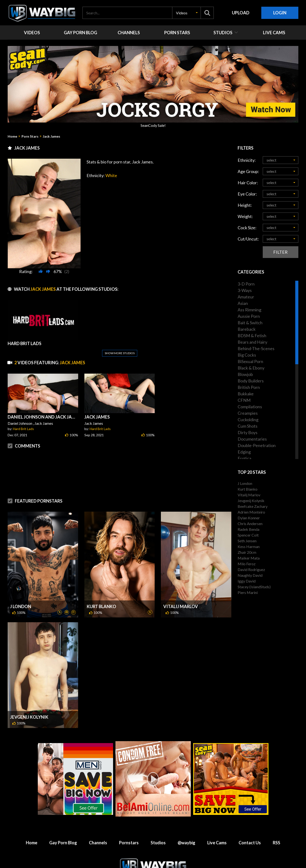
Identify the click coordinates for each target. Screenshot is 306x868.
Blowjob (245, 374)
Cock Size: (247, 228)
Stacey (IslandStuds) (254, 587)
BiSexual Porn (250, 361)
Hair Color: (248, 183)
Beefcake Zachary (253, 506)
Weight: (245, 216)
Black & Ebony (251, 368)
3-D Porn (246, 284)
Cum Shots (248, 426)
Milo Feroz (247, 564)
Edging (244, 452)
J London (21, 606)
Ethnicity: (247, 160)
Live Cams (217, 843)
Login (280, 13)
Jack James (52, 136)
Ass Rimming (249, 310)
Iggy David (247, 581)
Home (12, 136)
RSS (276, 843)
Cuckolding (248, 420)
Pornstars (129, 843)
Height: (245, 205)
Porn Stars (30, 136)
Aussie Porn (249, 316)
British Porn (249, 387)
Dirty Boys (248, 432)
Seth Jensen (247, 541)
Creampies (248, 413)
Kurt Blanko (101, 606)
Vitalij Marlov (181, 606)
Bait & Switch (250, 323)
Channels (98, 843)
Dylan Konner (249, 518)
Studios (158, 843)
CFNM (244, 400)
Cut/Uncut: (248, 239)
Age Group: (248, 171)
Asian (243, 303)
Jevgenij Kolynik (29, 717)
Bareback (247, 329)
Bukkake (246, 394)
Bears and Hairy (252, 342)
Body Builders (251, 381)
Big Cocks (247, 355)
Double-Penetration (257, 445)
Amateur (246, 297)
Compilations (250, 407)
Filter (280, 252)
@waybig (186, 843)
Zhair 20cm (247, 552)
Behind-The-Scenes (256, 348)
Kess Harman (249, 546)
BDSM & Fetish (252, 336)
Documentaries (252, 439)
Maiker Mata (249, 558)
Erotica (244, 458)
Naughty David (250, 575)
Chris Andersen (250, 524)
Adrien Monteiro (251, 512)
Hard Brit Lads (23, 429)
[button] (186, 13)
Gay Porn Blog (63, 843)
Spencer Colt (248, 535)
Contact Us (250, 843)
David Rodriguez (251, 569)
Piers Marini (248, 592)
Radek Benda (249, 529)
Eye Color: (247, 194)
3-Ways (245, 290)
